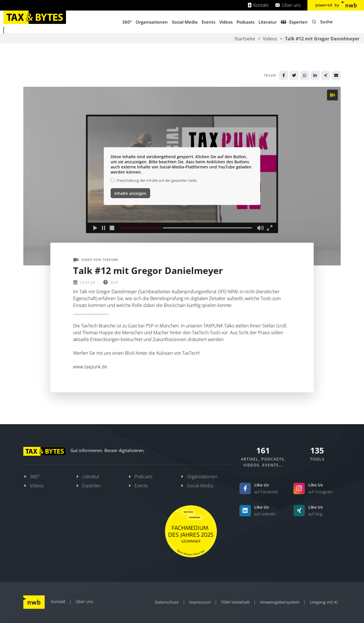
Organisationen (202, 476)
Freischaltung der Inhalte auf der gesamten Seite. (157, 180)
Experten (91, 486)
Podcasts (143, 476)
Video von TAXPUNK (96, 260)
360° (35, 476)
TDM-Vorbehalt (235, 602)
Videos (270, 39)
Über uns (288, 5)
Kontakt (258, 5)
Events (141, 486)
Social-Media (200, 486)
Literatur (91, 476)
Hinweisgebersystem (280, 602)
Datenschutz (167, 602)
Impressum (200, 602)
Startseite (245, 39)
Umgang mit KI (324, 602)
